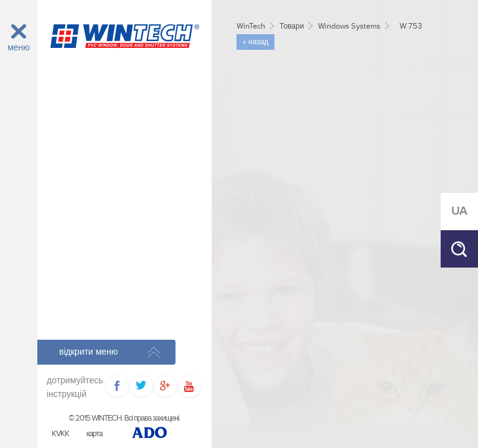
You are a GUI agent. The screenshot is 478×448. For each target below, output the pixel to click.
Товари (292, 26)
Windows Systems (349, 26)
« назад (255, 42)
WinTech (251, 26)
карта (95, 434)
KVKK (60, 434)
